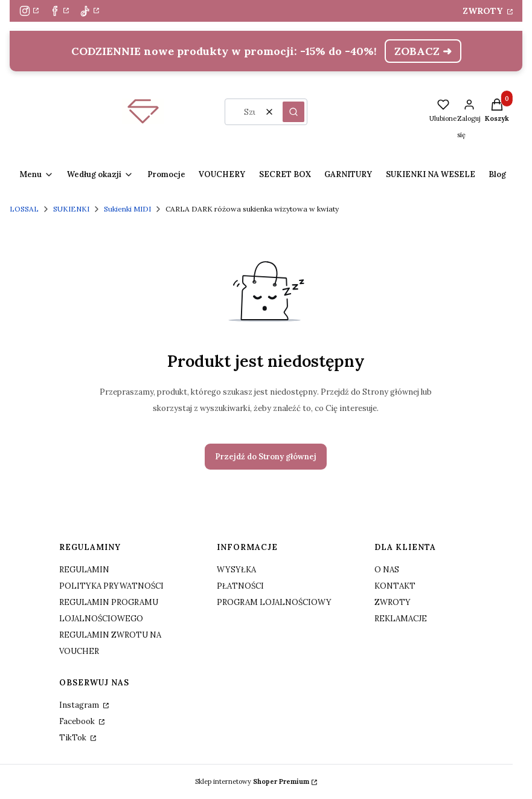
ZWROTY (484, 11)
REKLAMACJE (401, 619)
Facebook (78, 721)
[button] (293, 112)
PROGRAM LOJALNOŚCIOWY (274, 602)
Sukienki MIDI (127, 209)
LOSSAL (24, 209)
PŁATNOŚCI (240, 586)
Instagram (80, 705)
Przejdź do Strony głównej (266, 457)
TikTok (74, 738)
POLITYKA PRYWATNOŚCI (111, 586)
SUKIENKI (71, 209)
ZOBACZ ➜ (423, 51)
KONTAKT (395, 586)
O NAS (387, 570)
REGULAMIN (84, 570)
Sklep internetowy (252, 781)
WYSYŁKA (236, 570)
